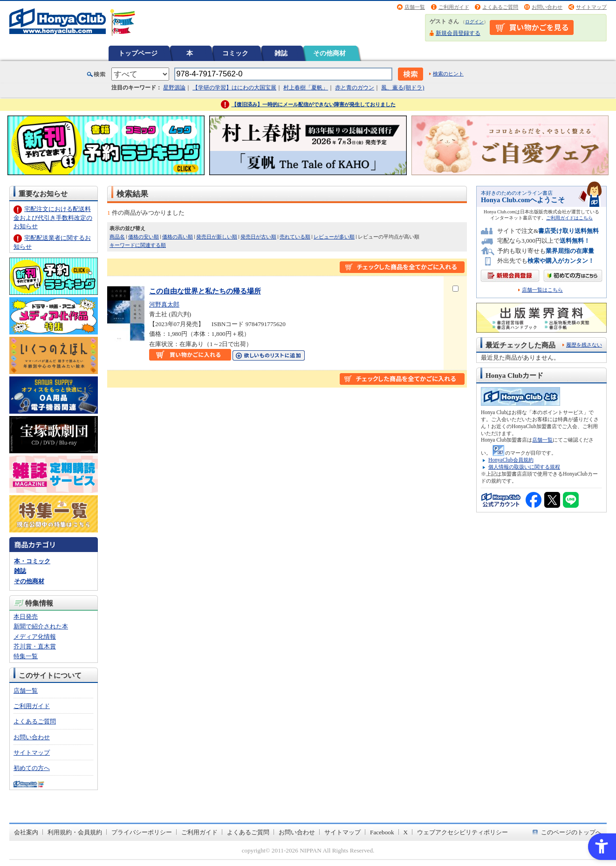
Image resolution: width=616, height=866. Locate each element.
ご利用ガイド (454, 7)
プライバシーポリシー (142, 832)
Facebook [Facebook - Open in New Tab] (382, 832)
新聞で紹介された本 (41, 626)
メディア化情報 (35, 637)
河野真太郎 (164, 304)
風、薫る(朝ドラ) (403, 88)
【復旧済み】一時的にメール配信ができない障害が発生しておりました (314, 104)
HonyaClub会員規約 (511, 460)
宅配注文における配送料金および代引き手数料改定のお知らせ (53, 217)
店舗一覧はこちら (542, 290)
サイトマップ (591, 7)
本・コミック (32, 561)
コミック (235, 53)
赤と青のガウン (355, 88)
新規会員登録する (458, 33)
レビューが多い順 (334, 237)
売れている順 (295, 237)
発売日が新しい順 (217, 237)
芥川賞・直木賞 (35, 646)
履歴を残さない (584, 345)
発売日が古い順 (258, 237)
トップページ (138, 53)
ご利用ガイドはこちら (569, 218)
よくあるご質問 (500, 7)
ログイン (474, 22)
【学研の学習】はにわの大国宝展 (234, 88)
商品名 (117, 237)
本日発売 (26, 617)
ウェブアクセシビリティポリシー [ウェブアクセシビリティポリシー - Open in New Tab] (462, 832)
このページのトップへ (571, 832)
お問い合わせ (547, 7)
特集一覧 (26, 656)
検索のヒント (448, 74)
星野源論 (174, 88)
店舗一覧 (415, 7)
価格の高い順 (178, 237)
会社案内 (26, 832)
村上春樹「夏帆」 (306, 88)
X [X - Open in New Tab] (406, 832)
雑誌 (281, 53)
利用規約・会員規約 (75, 832)
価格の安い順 (144, 237)
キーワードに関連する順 (138, 245)
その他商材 (329, 53)
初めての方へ (32, 768)
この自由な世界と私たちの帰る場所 (205, 291)
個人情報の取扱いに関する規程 (524, 467)
